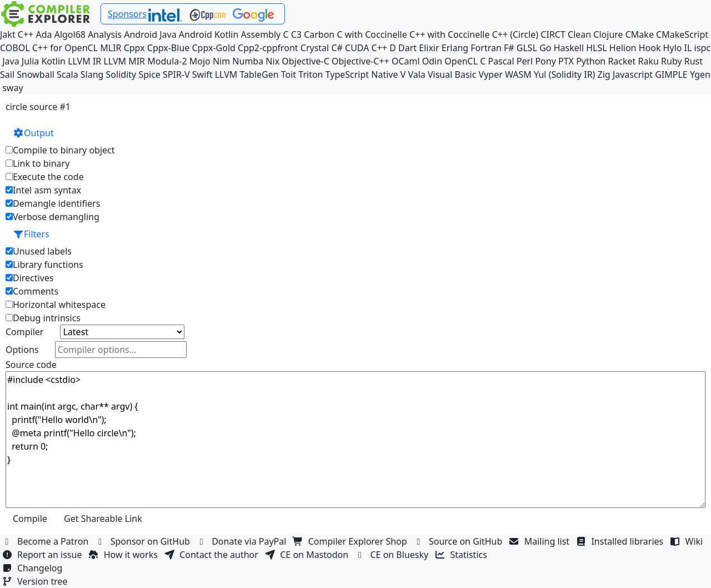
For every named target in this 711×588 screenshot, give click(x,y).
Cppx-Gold (213, 48)
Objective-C (306, 61)
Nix (272, 61)
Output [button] (33, 133)
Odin (432, 61)
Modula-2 (167, 61)
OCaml (406, 61)
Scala (67, 74)
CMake (640, 34)
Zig (604, 74)
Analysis (105, 34)
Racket (622, 61)
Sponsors (127, 14)
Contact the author (212, 555)
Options (22, 350)
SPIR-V (176, 74)
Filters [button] (31, 234)
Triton (311, 74)
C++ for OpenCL (65, 48)
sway (12, 88)
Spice (149, 74)
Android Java (150, 34)
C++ (26, 34)
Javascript (633, 74)
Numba (248, 61)
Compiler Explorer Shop (351, 541)
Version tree (36, 581)
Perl (525, 61)
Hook (650, 48)
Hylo (673, 48)
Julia (31, 61)
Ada (44, 34)
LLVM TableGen (247, 74)
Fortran (486, 48)
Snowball (36, 74)
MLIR (111, 48)
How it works (124, 555)
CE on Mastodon (308, 555)
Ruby (672, 61)
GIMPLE (671, 74)
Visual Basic (452, 74)
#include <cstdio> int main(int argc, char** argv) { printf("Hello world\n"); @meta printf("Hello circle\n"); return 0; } (355, 440)
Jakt (8, 34)
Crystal (315, 48)
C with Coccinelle (372, 34)
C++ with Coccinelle (450, 34)
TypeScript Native (362, 74)
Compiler (24, 332)
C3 (296, 34)
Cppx (134, 48)
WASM (518, 74)
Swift (202, 74)
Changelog (34, 568)
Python (591, 61)
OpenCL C (465, 61)
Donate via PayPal (243, 541)
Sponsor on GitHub (144, 541)
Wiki (688, 541)
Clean (579, 34)
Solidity (121, 74)
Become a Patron (47, 541)
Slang (92, 74)
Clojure (608, 34)
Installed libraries (621, 541)
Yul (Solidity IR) (565, 74)
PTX (566, 61)
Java (11, 61)
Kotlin (53, 61)
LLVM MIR (124, 61)
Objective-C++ (360, 61)
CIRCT (553, 34)
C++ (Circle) (515, 34)
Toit (289, 74)
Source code (31, 365)
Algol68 (70, 34)
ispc (702, 48)
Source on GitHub (459, 541)
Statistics (463, 555)
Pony (545, 61)
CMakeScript (682, 34)
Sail (7, 74)
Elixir (429, 48)
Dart (407, 48)
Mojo (200, 61)
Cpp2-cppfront (268, 48)
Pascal (501, 61)
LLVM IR (84, 61)
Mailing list (541, 541)
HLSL (596, 48)
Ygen (700, 74)
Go (545, 48)
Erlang (455, 48)
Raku (649, 61)
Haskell (569, 48)
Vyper (491, 74)
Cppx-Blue (169, 48)
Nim (221, 61)
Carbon (319, 34)
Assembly (261, 34)
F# (509, 48)
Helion (623, 48)
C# (337, 48)
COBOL (15, 48)
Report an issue (43, 555)
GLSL (527, 48)
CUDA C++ (366, 48)
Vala (416, 74)
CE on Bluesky (393, 555)
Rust (694, 61)
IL (688, 48)
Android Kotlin (209, 34)
